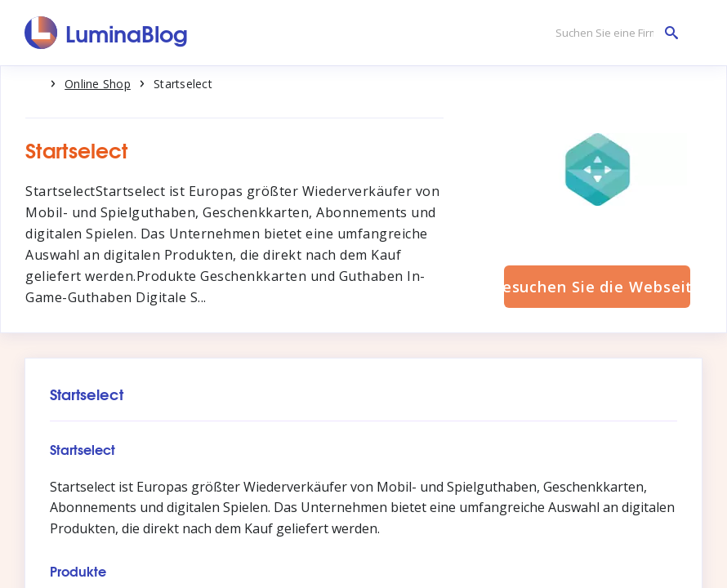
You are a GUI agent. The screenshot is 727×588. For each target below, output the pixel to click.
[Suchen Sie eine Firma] (613, 33)
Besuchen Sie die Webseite (597, 287)
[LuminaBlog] (107, 33)
